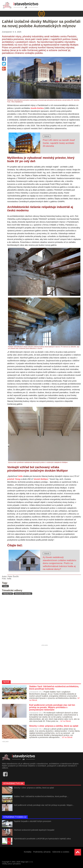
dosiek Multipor (41, 479)
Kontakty (28, 852)
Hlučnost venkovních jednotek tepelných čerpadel (34, 830)
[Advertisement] (41, 620)
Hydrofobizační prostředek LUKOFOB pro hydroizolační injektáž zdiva (42, 839)
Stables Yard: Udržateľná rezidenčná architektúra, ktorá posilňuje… (41, 796)
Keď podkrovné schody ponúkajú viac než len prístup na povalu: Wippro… (44, 805)
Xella (20, 476)
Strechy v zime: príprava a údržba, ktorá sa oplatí (34, 788)
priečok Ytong (14, 479)
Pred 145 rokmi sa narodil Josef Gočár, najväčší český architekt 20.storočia (59, 143)
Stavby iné (7, 594)
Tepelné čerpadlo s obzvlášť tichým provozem (32, 821)
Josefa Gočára (37, 108)
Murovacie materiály (23, 594)
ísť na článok (66, 721)
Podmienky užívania (42, 852)
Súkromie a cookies (61, 852)
